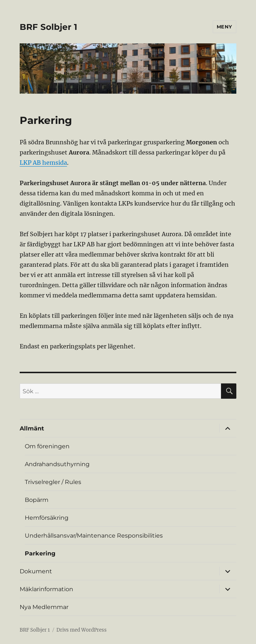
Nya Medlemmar (44, 607)
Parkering (40, 553)
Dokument (36, 571)
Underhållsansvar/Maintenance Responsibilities (94, 536)
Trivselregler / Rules (53, 482)
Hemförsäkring (47, 518)
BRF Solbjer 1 (48, 27)
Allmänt (32, 428)
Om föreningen (47, 446)
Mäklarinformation (46, 589)
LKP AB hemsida (43, 163)
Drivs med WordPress (82, 630)
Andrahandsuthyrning (57, 464)
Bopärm (37, 500)
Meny (225, 27)
